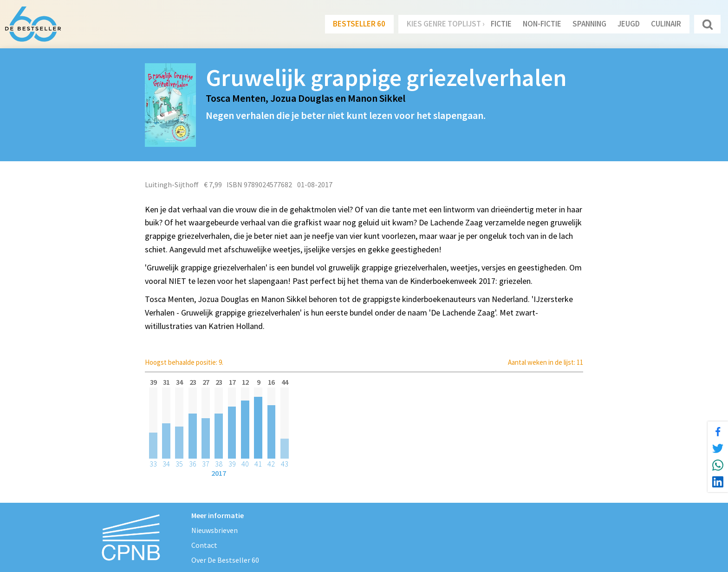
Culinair (666, 24)
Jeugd (629, 24)
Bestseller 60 (359, 24)
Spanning (589, 24)
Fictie (501, 24)
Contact (204, 545)
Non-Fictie (542, 24)
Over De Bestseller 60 (225, 560)
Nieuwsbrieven (214, 530)
